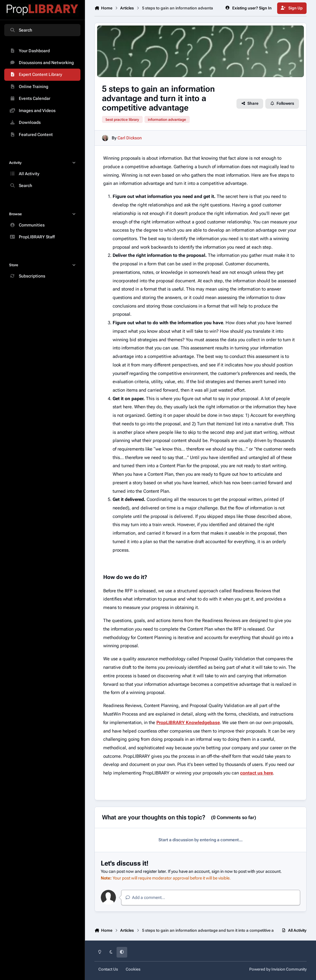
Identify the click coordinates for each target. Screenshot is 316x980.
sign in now (222, 871)
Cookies (133, 969)
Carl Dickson (130, 138)
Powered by (278, 969)
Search (21, 30)
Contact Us (108, 969)
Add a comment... (145, 897)
